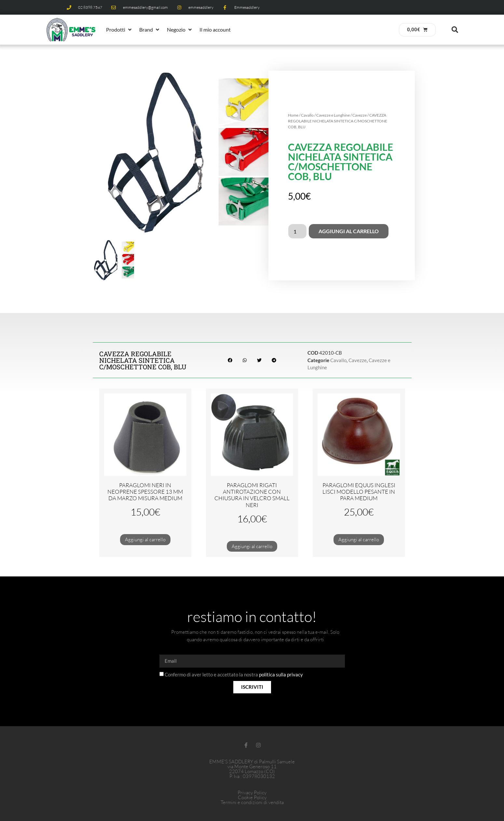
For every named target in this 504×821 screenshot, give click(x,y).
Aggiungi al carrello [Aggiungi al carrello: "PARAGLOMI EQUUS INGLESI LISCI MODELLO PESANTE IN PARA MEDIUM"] (359, 539)
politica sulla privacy (281, 674)
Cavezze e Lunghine (333, 115)
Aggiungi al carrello (349, 231)
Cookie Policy (252, 797)
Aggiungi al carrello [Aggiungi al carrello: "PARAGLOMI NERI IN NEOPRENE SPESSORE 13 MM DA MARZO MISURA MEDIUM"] (145, 539)
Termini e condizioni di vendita (252, 802)
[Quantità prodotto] (297, 231)
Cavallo (307, 115)
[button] (119, 30)
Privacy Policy (252, 793)
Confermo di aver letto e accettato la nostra (234, 674)
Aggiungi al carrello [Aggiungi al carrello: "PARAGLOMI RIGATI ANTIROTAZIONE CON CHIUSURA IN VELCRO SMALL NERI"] (252, 546)
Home (293, 115)
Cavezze (360, 115)
